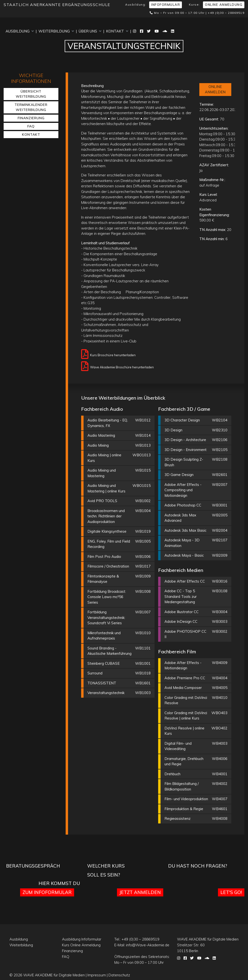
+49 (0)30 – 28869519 (226, 13)
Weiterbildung (56, 31)
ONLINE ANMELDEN (215, 89)
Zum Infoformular (47, 892)
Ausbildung (20, 31)
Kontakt (117, 31)
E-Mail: (142, 945)
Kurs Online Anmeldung (81, 945)
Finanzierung (31, 118)
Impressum (97, 975)
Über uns (90, 31)
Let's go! (231, 892)
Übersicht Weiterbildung (31, 94)
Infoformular (166, 5)
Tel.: (137, 939)
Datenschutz (119, 975)
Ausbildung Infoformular (82, 939)
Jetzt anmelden (140, 892)
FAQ (31, 126)
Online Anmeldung (224, 5)
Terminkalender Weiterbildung (31, 107)
